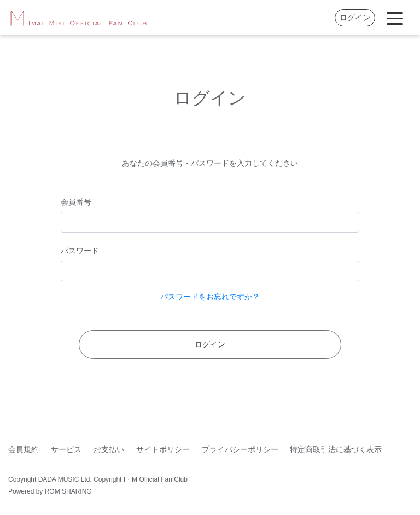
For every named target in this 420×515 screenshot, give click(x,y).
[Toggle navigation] (395, 18)
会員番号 (76, 202)
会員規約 (24, 449)
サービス (66, 449)
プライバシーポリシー (240, 449)
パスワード (80, 251)
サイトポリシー (163, 449)
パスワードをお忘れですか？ (210, 297)
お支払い (109, 449)
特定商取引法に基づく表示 (336, 449)
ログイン (355, 18)
